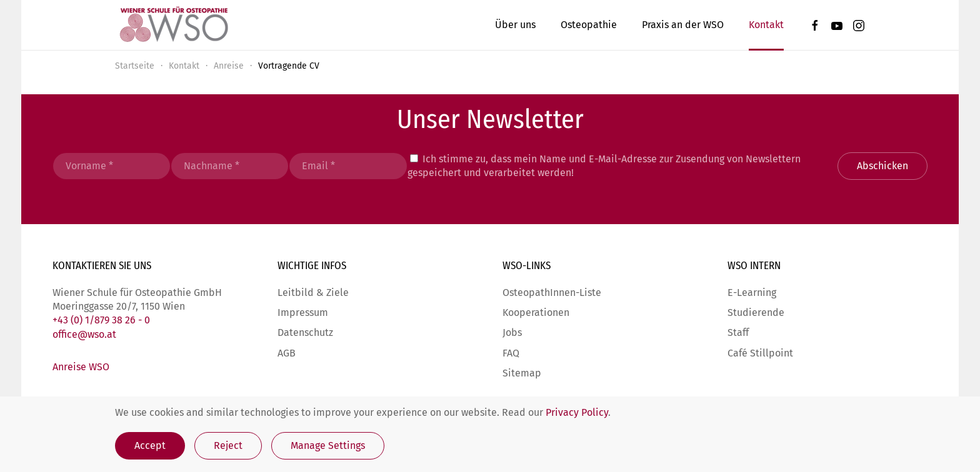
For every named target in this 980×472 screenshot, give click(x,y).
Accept (150, 445)
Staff (738, 332)
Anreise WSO (81, 367)
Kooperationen (536, 312)
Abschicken (882, 166)
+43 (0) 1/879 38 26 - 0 (101, 320)
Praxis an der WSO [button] (683, 25)
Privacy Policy (577, 412)
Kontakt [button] (766, 25)
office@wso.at (84, 334)
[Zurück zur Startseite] (173, 25)
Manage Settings (328, 445)
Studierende (756, 312)
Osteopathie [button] (589, 25)
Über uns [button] (515, 25)
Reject (228, 445)
